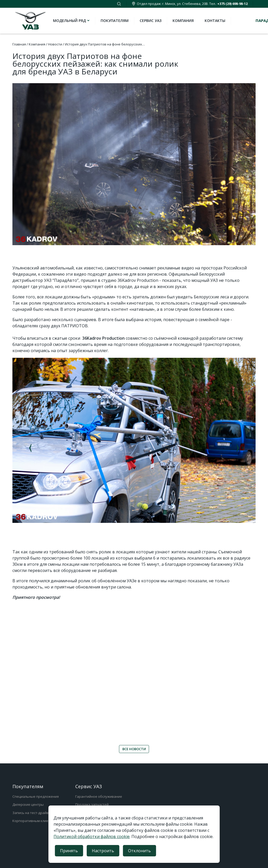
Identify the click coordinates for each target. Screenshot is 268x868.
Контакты (215, 21)
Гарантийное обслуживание (99, 796)
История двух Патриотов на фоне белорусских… (105, 44)
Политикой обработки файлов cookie (92, 836)
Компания (183, 21)
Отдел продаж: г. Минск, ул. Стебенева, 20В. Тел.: (190, 4)
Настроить (103, 851)
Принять (69, 851)
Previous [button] (31, 448)
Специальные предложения (36, 796)
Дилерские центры (28, 804)
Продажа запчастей (92, 804)
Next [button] (237, 448)
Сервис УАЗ (151, 21)
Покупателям (115, 21)
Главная (19, 44)
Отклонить (139, 851)
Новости (55, 44)
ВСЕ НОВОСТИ (134, 749)
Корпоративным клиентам (35, 821)
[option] (134, 440)
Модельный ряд (72, 21)
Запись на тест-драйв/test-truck (39, 813)
